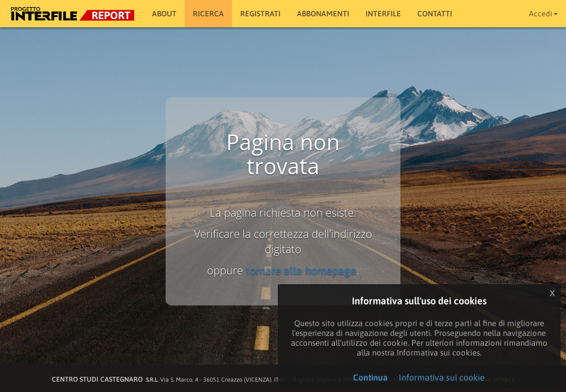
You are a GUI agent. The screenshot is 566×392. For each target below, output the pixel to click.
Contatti (435, 14)
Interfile (383, 14)
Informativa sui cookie (442, 377)
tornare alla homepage (301, 270)
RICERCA (208, 14)
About (164, 14)
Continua (370, 377)
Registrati (260, 14)
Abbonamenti (323, 14)
